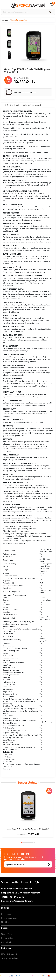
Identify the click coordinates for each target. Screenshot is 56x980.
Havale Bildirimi (8, 938)
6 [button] (32, 842)
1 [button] (22, 842)
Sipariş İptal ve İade (9, 958)
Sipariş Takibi (7, 934)
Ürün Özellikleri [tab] (12, 105)
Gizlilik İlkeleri (7, 942)
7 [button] (34, 842)
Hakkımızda (6, 914)
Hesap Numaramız (9, 918)
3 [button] (26, 842)
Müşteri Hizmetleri (9, 954)
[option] (28, 814)
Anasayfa (6, 20)
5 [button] (30, 842)
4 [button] (28, 842)
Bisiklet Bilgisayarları (19, 20)
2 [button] (24, 842)
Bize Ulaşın (6, 922)
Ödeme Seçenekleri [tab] (32, 105)
